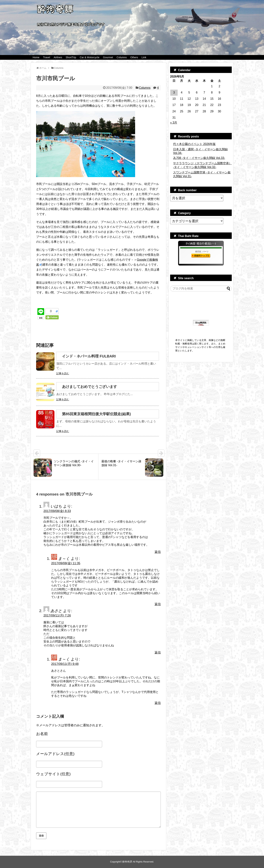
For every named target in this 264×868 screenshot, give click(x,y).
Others (134, 57)
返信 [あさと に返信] (158, 653)
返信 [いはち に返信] (158, 552)
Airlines (58, 57)
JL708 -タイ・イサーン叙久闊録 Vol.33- (199, 158)
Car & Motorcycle (90, 57)
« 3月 (174, 123)
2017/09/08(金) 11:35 (66, 563)
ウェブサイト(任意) (53, 774)
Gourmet (108, 57)
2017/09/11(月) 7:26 (57, 615)
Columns (122, 57)
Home (36, 57)
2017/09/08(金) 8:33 (57, 511)
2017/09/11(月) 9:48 (65, 664)
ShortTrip (71, 57)
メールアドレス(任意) (55, 754)
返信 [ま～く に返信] (158, 604)
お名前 (42, 734)
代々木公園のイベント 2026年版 (194, 144)
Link (144, 57)
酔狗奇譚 (127, 862)
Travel (47, 57)
